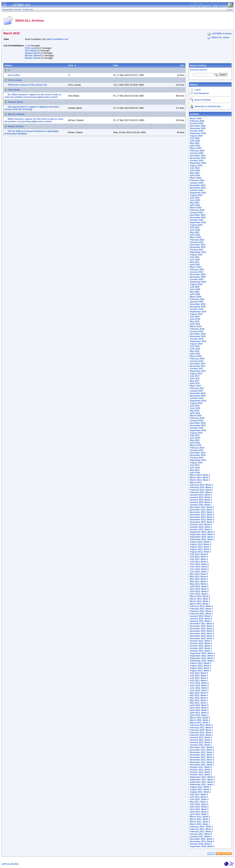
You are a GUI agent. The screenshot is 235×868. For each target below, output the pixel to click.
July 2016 (195, 406)
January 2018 (197, 361)
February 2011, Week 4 (201, 827)
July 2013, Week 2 (199, 562)
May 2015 (195, 440)
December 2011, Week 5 (202, 747)
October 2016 (197, 398)
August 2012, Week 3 (200, 668)
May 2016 (195, 411)
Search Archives (198, 65)
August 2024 (196, 166)
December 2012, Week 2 (202, 629)
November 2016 (198, 396)
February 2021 (197, 270)
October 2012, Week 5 (201, 641)
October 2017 (197, 369)
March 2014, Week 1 (200, 480)
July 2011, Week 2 (199, 797)
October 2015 (197, 428)
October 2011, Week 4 (201, 767)
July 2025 (195, 138)
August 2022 (196, 225)
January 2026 (197, 123)
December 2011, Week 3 (202, 750)
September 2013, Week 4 (202, 532)
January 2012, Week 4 (201, 737)
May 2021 (195, 262)
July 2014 (195, 465)
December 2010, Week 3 (202, 839)
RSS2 (228, 853)
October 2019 (197, 309)
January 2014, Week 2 (201, 502)
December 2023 (198, 185)
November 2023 (198, 188)
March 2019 (196, 326)
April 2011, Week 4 (199, 807)
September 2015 (198, 430)
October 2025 (197, 131)
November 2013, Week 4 (202, 515)
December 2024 (198, 156)
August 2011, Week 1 (200, 792)
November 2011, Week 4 (202, 757)
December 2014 (198, 453)
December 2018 (198, 334)
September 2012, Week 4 (202, 653)
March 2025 (196, 148)
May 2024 (195, 173)
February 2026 (197, 121)
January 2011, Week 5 (201, 834)
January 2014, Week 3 (201, 500)
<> (26, 46)
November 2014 (198, 455)
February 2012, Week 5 (201, 725)
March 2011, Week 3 (200, 819)
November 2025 (198, 128)
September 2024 (198, 163)
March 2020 (196, 297)
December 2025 (198, 126)
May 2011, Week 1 (199, 802)
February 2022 (197, 240)
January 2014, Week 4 (201, 497)
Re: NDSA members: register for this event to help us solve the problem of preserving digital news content (33, 96)
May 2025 (195, 143)
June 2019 (195, 319)
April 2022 (195, 235)
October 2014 (197, 458)
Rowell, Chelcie (33, 58)
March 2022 (196, 237)
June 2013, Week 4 (199, 564)
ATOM (211, 853)
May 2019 (195, 322)
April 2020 (195, 294)
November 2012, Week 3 (202, 633)
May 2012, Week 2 (199, 700)
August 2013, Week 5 (200, 542)
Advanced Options (199, 70)
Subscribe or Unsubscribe (208, 106)
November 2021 (198, 247)
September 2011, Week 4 (202, 777)
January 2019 (197, 331)
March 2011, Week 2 (200, 822)
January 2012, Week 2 (201, 742)
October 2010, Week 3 (201, 844)
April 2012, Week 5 (199, 705)
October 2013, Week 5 (201, 525)
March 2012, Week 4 (200, 720)
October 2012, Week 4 (201, 643)
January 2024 (197, 183)
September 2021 (198, 252)
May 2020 (195, 292)
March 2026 (196, 118)
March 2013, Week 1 (200, 604)
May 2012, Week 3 (199, 698)
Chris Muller (31, 51)
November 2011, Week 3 (202, 760)
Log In (198, 90)
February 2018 (197, 359)
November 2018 (198, 336)
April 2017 (195, 383)
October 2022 (197, 220)
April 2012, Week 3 (199, 710)
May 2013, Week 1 (199, 584)
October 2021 (197, 250)
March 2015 (196, 445)
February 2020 (197, 299)
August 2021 (196, 255)
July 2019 (195, 317)
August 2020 (196, 284)
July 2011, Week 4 (199, 794)
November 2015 (198, 426)
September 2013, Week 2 (202, 537)
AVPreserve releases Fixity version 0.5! (27, 85)
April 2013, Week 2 (199, 594)
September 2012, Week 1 (202, 661)
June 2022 (195, 230)
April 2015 (195, 443)
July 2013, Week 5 (199, 554)
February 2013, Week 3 (201, 609)
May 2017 (195, 381)
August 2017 (196, 374)
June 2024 (195, 170)
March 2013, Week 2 (200, 601)
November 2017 (198, 366)
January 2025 (197, 153)
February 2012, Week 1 (201, 735)
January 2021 (197, 272)
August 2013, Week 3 (200, 547)
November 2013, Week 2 (202, 520)
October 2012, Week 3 (201, 646)
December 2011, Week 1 (202, 755)
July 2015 (195, 435)
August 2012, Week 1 (200, 671)
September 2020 (198, 282)
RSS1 (220, 853)
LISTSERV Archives (222, 34)
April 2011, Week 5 (199, 804)
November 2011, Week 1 (202, 765)
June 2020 (195, 289)
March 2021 (196, 267)
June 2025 (195, 141)
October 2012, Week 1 (201, 651)
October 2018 (197, 339)
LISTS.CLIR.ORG (10, 864)
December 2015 (198, 423)
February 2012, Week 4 (201, 728)
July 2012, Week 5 (199, 673)
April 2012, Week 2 (199, 713)
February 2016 (197, 418)
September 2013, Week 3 (202, 534)
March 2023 (196, 208)
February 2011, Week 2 (201, 832)
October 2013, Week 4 (201, 527)
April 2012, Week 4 (199, 708)
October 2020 (197, 279)
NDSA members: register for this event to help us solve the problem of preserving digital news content (34, 120)
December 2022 (198, 215)
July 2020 (195, 287)
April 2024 (195, 175)
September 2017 (198, 371)
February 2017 (197, 388)
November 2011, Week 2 (202, 762)
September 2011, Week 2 (202, 782)
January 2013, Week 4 (201, 619)
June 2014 (195, 468)
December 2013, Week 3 (202, 507)
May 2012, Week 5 (199, 693)
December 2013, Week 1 (202, 512)
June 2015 (195, 438)
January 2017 (197, 391)
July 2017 (195, 376)
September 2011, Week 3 (202, 780)
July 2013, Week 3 (199, 559)
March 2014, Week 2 (200, 478)
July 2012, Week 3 (199, 676)
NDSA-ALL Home (221, 37)
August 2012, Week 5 (200, 663)
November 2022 (198, 218)
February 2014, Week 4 (201, 485)
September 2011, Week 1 (202, 785)
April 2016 (195, 413)
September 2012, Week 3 (202, 656)
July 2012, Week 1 (199, 681)
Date (116, 65)
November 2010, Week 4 (202, 841)
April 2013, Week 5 (199, 586)
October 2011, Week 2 (201, 772)
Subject (8, 65)
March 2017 (196, 386)
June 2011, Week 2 (199, 799)
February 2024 (197, 180)
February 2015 (197, 448)
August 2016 (196, 403)
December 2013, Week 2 (202, 510)
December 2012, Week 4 (202, 624)
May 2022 (195, 232)
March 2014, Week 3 (200, 475)
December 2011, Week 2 (202, 752)
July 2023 (195, 198)
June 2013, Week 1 (199, 572)
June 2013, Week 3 (199, 567)
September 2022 (198, 222)
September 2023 (198, 193)
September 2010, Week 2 (202, 846)
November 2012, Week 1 (202, 638)
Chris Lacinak (32, 48)
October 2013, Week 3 (201, 530)
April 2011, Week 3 (199, 809)
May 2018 (195, 351)
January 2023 (197, 213)
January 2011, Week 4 (201, 837)
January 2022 (197, 242)
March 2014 (196, 482)
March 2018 (196, 356)
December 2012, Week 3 (202, 626)
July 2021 (195, 257)
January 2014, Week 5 (201, 495)
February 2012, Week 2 (201, 733)
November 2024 (198, 158)
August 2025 (196, 136)
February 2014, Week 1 (201, 492)
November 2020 (198, 277)
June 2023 (195, 200)
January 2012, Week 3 (201, 740)
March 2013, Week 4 (200, 596)
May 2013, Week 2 (199, 581)
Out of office (14, 75)
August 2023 (196, 195)
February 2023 (197, 210)
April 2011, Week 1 (199, 814)
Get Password (202, 93)
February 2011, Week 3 (201, 829)
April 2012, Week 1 (199, 715)
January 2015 (197, 450)
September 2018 (198, 341)
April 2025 (195, 146)
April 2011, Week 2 (199, 812)
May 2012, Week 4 (199, 695)
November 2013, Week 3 (202, 517)
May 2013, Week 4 (199, 577)
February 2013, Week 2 (201, 611)
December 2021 (198, 245)
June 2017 (195, 378)
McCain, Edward (33, 56)
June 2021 (195, 260)
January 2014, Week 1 (201, 505)
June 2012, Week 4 (199, 683)
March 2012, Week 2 (200, 723)
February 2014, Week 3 (201, 487)
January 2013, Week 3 (201, 621)
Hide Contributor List (58, 39)
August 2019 (196, 314)
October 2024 (197, 161)
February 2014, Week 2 (201, 490)
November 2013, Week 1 (202, 522)
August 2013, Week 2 (200, 549)
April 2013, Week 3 (199, 591)
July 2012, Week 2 (199, 678)
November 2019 (198, 307)
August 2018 (196, 344)
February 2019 (197, 329)
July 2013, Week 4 (199, 557)
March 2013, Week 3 (200, 599)
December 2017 (198, 364)
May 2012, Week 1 (199, 703)
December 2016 (198, 393)
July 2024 (195, 168)
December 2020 (198, 274)
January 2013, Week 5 (201, 616)
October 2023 (197, 190)
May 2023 (195, 203)
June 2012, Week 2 (199, 688)
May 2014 (195, 470)
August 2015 (196, 433)
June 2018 (195, 349)
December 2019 (198, 304)
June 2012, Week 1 (199, 690)
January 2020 (197, 302)
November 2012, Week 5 (202, 631)
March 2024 (196, 178)
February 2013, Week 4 (201, 606)
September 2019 (198, 312)
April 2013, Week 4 (199, 589)
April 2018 (195, 354)
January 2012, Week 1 (201, 745)
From (71, 65)
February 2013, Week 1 (201, 614)
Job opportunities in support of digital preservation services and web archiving (32, 108)
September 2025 (198, 133)
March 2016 (196, 416)
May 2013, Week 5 (199, 574)
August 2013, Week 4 (200, 544)
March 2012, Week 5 (200, 718)
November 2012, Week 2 (202, 636)
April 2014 (195, 473)
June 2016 (195, 408)
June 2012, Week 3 (199, 685)
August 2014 (196, 463)
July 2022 (195, 227)
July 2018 (195, 346)
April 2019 (195, 324)
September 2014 (198, 460)
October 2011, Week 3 (201, 770)
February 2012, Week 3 (201, 730)
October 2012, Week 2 (201, 648)
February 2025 (197, 151)
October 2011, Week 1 (201, 775)
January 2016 (197, 421)
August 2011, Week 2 (200, 789)
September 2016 (198, 401)
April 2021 (195, 265)
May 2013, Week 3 (199, 579)
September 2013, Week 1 (202, 539)
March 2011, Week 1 (200, 824)
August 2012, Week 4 (200, 666)
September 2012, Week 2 (202, 658)
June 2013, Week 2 (199, 569)
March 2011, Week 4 (200, 817)
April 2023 (195, 205)
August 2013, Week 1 (200, 552)
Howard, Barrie (32, 53)
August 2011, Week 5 (200, 787)
